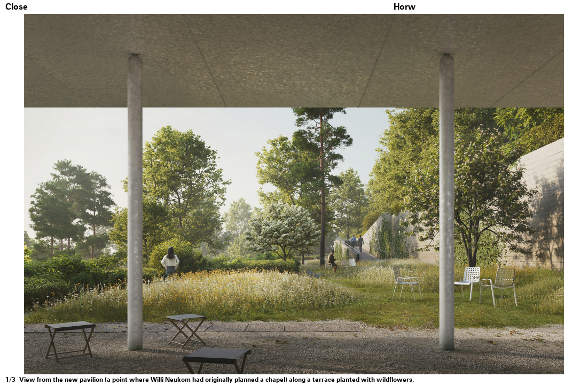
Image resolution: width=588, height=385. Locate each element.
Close (17, 7)
